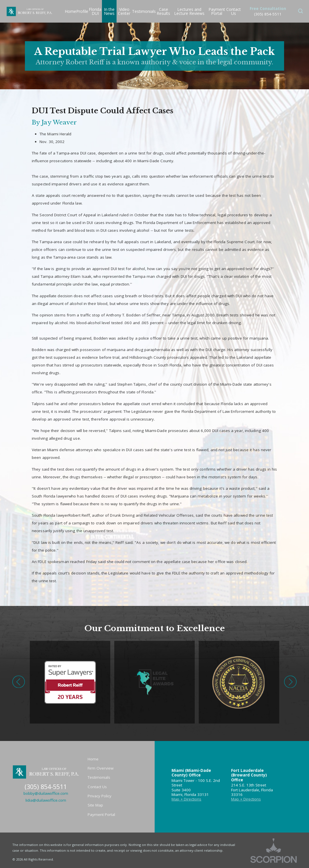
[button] (301, 11)
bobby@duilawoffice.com (46, 793)
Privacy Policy (100, 796)
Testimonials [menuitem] (144, 11)
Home (93, 759)
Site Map (95, 805)
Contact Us (97, 787)
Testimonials (99, 777)
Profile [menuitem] (82, 11)
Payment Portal (101, 815)
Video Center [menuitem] (124, 11)
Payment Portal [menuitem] (217, 11)
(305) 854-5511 (268, 14)
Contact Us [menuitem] (234, 11)
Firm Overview (101, 768)
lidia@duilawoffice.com (46, 800)
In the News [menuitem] (109, 11)
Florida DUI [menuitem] (95, 11)
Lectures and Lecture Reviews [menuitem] (189, 11)
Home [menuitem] (70, 11)
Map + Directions (186, 799)
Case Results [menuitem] (163, 11)
